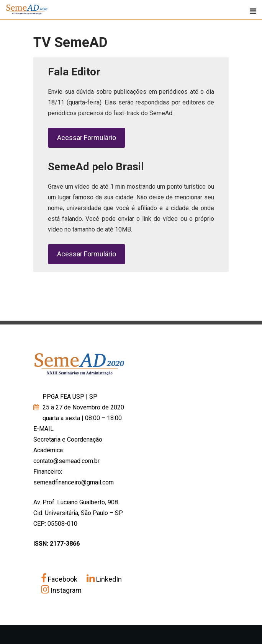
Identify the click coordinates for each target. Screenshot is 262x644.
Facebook (60, 579)
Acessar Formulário (87, 138)
